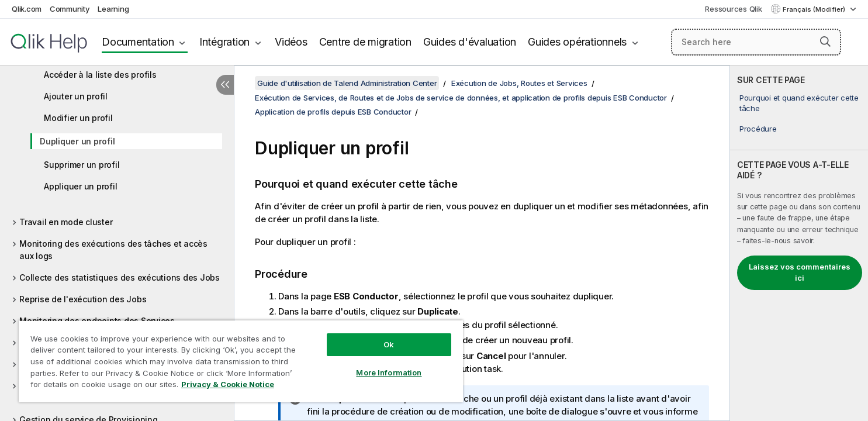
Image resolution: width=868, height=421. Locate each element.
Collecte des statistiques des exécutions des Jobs (120, 277)
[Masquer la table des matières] (225, 85)
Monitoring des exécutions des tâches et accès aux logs (113, 250)
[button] (825, 42)
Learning (113, 9)
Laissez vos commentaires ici (800, 272)
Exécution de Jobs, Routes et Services (519, 83)
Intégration (224, 42)
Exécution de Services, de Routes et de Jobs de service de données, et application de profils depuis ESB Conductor (461, 98)
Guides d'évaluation (470, 42)
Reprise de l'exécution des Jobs (83, 299)
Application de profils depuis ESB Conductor (333, 112)
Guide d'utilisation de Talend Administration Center (347, 83)
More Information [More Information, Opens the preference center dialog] (389, 372)
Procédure (758, 129)
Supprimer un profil (82, 165)
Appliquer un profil (80, 186)
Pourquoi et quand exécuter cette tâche (799, 103)
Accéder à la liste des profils (100, 75)
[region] (241, 361)
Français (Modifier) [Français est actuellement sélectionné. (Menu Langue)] (815, 9)
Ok (389, 344)
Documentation (138, 42)
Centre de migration (365, 42)
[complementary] (799, 243)
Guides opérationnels (577, 42)
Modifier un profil (78, 118)
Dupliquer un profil (77, 141)
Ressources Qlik (733, 9)
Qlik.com (27, 9)
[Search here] (756, 42)
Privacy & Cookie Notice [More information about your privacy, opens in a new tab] (228, 384)
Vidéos (291, 42)
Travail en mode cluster (66, 222)
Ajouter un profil (76, 96)
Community (70, 9)
